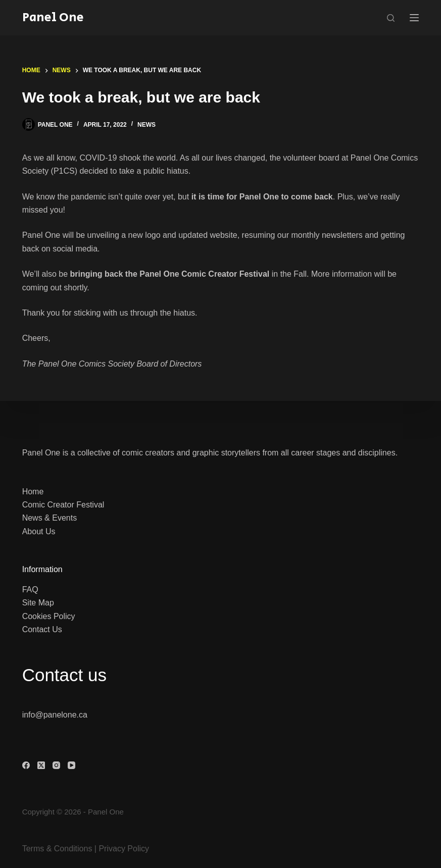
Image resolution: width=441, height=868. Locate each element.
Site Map (38, 603)
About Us (39, 531)
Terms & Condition (55, 849)
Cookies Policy (49, 616)
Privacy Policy (124, 849)
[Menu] (414, 18)
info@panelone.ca (55, 715)
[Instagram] (56, 765)
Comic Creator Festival (63, 505)
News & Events (50, 518)
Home (33, 492)
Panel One (53, 17)
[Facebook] (26, 765)
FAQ (30, 590)
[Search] (391, 18)
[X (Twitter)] (41, 765)
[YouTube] (71, 765)
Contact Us (42, 629)
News (146, 125)
